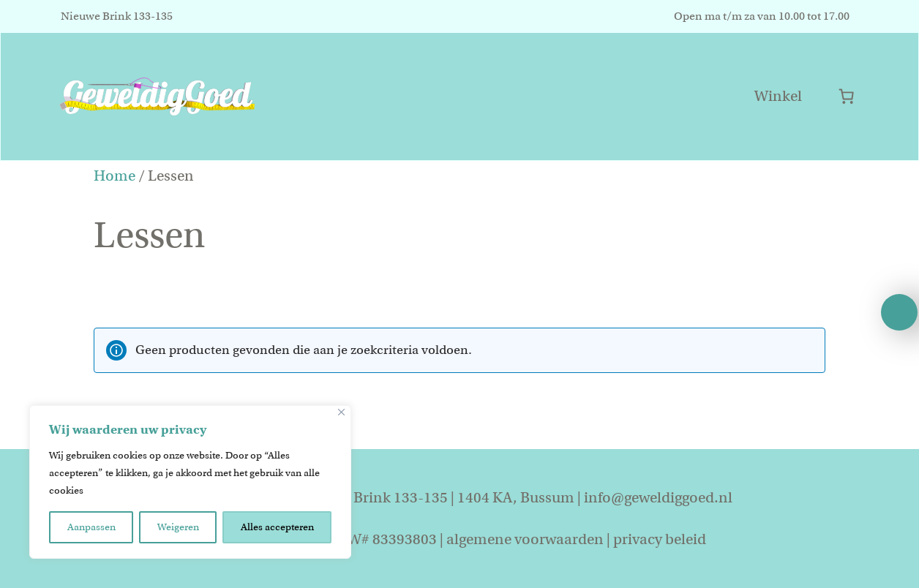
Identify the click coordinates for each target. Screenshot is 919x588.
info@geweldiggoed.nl (658, 498)
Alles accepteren (277, 527)
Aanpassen (91, 527)
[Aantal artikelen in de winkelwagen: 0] (846, 96)
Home (115, 176)
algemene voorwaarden (525, 539)
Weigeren (178, 527)
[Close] (341, 412)
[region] (190, 482)
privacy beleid (660, 539)
